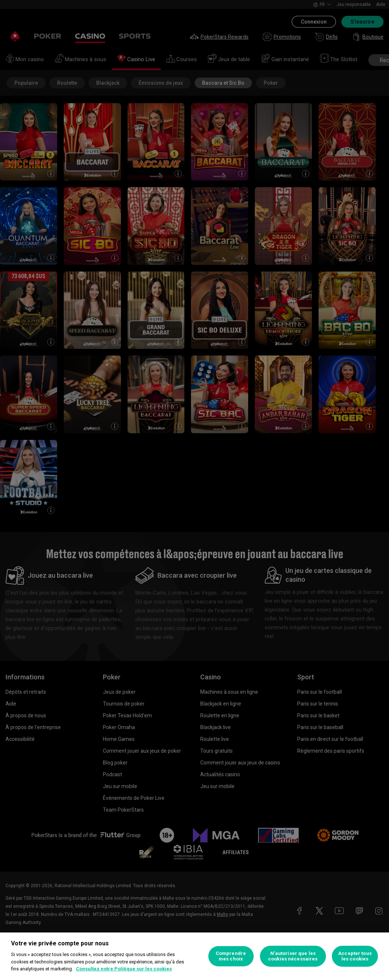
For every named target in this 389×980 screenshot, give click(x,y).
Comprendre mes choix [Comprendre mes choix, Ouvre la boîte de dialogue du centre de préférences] (231, 956)
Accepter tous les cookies (355, 956)
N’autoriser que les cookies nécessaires (293, 956)
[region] (194, 956)
